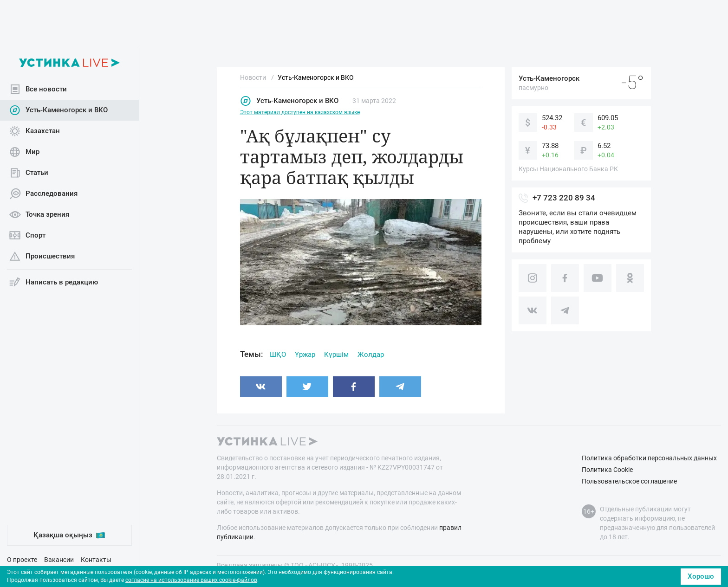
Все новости (38, 89)
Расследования (43, 194)
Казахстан (35, 131)
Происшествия (42, 256)
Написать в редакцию (54, 282)
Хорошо (701, 576)
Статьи (29, 173)
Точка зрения (39, 215)
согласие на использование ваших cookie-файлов (191, 580)
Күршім (336, 355)
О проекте (22, 560)
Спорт (27, 235)
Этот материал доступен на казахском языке (300, 112)
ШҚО (278, 355)
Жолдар (371, 355)
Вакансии (59, 560)
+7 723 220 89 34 (564, 198)
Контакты (96, 560)
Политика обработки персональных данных (649, 458)
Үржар (305, 355)
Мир (24, 152)
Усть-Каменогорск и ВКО (58, 110)
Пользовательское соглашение (629, 481)
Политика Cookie (607, 470)
